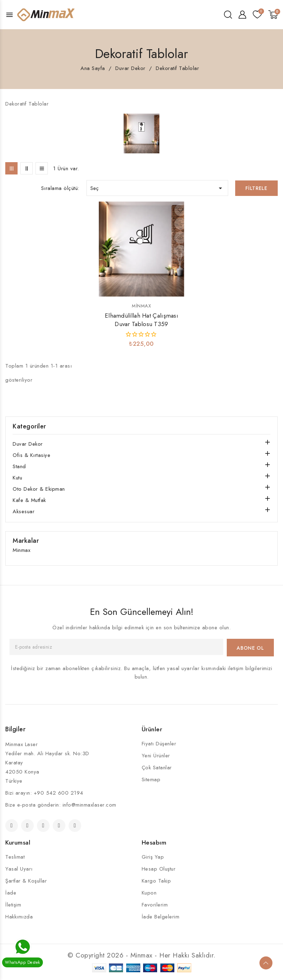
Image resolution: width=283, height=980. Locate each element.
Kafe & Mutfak (29, 500)
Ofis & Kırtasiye (31, 455)
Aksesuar (24, 511)
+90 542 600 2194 (59, 793)
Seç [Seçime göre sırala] (157, 188)
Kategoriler (29, 426)
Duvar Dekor (28, 444)
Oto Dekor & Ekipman (39, 489)
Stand (19, 466)
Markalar (26, 541)
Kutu (17, 478)
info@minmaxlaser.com (89, 805)
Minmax (141, 306)
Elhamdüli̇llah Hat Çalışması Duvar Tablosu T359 (141, 320)
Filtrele (256, 188)
